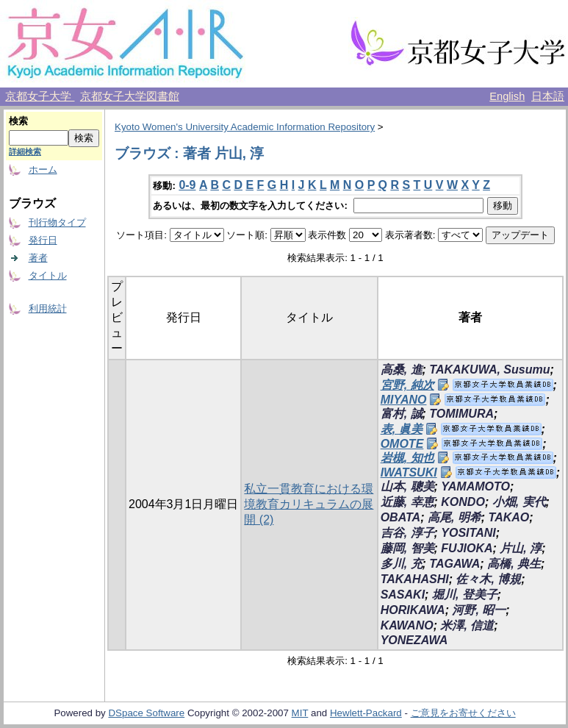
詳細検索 (25, 151)
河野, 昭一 (479, 610)
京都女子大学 (40, 96)
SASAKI (403, 595)
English (507, 96)
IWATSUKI (409, 472)
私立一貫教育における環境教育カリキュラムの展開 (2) (309, 504)
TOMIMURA (461, 414)
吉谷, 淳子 (407, 533)
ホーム (43, 169)
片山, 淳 (521, 548)
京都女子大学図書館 (130, 96)
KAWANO (407, 625)
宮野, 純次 (407, 385)
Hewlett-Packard (366, 713)
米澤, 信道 (467, 625)
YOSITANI (468, 533)
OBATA (401, 517)
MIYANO (404, 400)
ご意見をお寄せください (463, 713)
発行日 (43, 240)
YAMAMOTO (475, 486)
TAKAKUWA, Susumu (489, 370)
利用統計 (48, 308)
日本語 (548, 96)
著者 (38, 258)
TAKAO (509, 517)
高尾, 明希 (454, 517)
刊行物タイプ (57, 222)
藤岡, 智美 (407, 548)
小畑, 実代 (519, 502)
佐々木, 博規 (488, 579)
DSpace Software (146, 713)
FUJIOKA (467, 548)
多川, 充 (402, 564)
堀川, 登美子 (465, 595)
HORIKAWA (413, 610)
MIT (300, 713)
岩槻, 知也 (407, 458)
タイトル (48, 275)
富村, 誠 (402, 414)
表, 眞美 (402, 429)
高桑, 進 (402, 370)
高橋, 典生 (514, 564)
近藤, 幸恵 (407, 502)
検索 (18, 121)
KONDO (463, 502)
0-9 (187, 185)
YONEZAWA (414, 640)
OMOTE (402, 444)
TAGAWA (454, 564)
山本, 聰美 (407, 486)
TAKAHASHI (415, 579)
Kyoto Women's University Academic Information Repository (245, 127)
